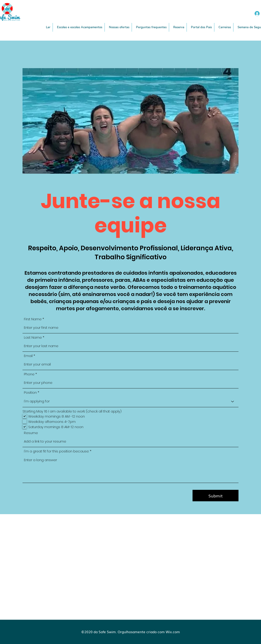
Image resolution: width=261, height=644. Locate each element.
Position (30, 392)
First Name (33, 319)
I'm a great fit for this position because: (56, 451)
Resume (31, 433)
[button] (119, 27)
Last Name (33, 337)
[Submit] (216, 496)
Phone (29, 374)
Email (28, 356)
